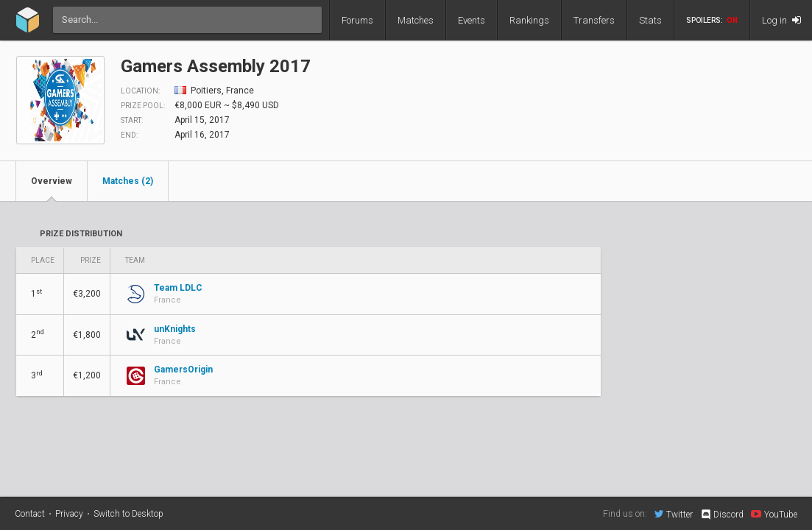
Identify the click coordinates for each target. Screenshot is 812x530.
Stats (650, 20)
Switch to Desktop (128, 514)
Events (472, 20)
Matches (416, 20)
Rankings (529, 20)
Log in (781, 20)
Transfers (594, 20)
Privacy (69, 514)
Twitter (674, 514)
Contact (30, 514)
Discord (722, 515)
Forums (357, 20)
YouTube (774, 514)
